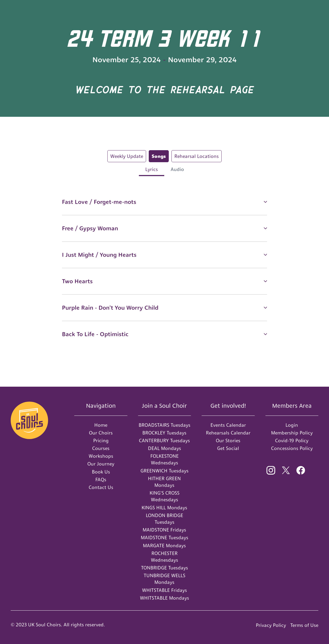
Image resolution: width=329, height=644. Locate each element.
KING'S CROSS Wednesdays (164, 496)
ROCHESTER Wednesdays (164, 557)
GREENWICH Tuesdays (164, 471)
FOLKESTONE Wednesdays (164, 459)
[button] (164, 202)
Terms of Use (304, 625)
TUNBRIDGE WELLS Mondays (164, 579)
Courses (101, 448)
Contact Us (101, 487)
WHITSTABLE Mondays (164, 598)
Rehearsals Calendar (228, 433)
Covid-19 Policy (292, 441)
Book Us (101, 472)
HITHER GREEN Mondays (164, 482)
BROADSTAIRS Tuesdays (164, 425)
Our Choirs (101, 433)
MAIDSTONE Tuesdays (164, 538)
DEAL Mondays (164, 448)
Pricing (101, 441)
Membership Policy (292, 433)
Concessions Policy (292, 448)
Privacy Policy (271, 625)
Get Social (228, 448)
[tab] (127, 156)
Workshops (101, 456)
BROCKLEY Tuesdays (164, 433)
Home (101, 425)
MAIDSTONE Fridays (164, 530)
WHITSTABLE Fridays (164, 590)
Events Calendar (228, 425)
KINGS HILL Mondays (164, 508)
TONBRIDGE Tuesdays (164, 568)
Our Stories (228, 441)
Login (292, 425)
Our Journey (101, 464)
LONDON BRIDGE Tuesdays (164, 519)
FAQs (101, 480)
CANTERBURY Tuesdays (164, 441)
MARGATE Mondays (164, 546)
